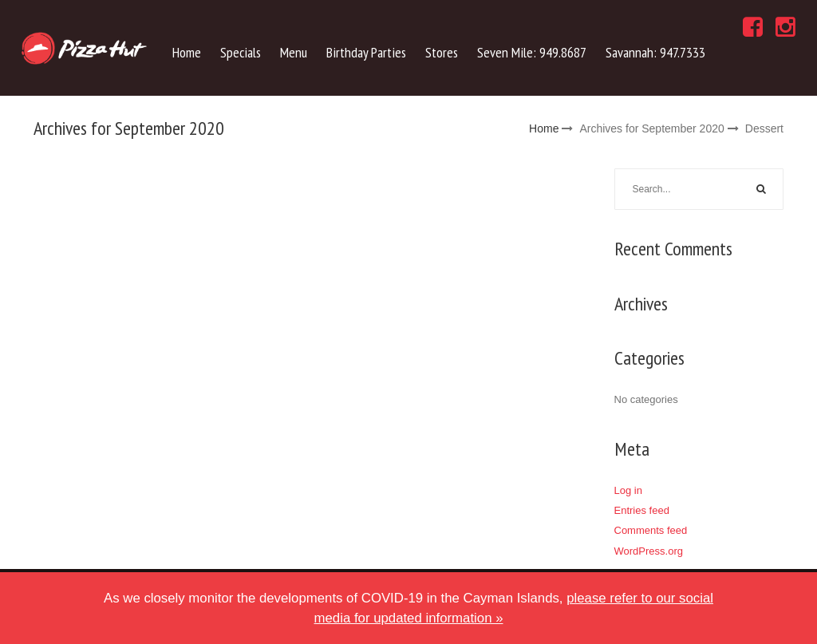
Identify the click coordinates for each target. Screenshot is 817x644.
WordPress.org (649, 551)
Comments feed (651, 530)
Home (187, 52)
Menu (294, 52)
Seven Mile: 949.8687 (532, 52)
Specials (241, 52)
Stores (442, 52)
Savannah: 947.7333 (655, 52)
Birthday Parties (366, 52)
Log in (628, 490)
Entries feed (642, 510)
